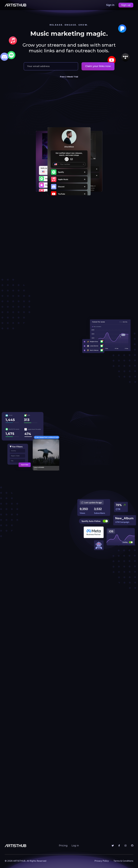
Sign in (111, 5)
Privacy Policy (102, 861)
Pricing (63, 846)
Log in (75, 846)
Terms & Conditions (123, 861)
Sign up (126, 5)
